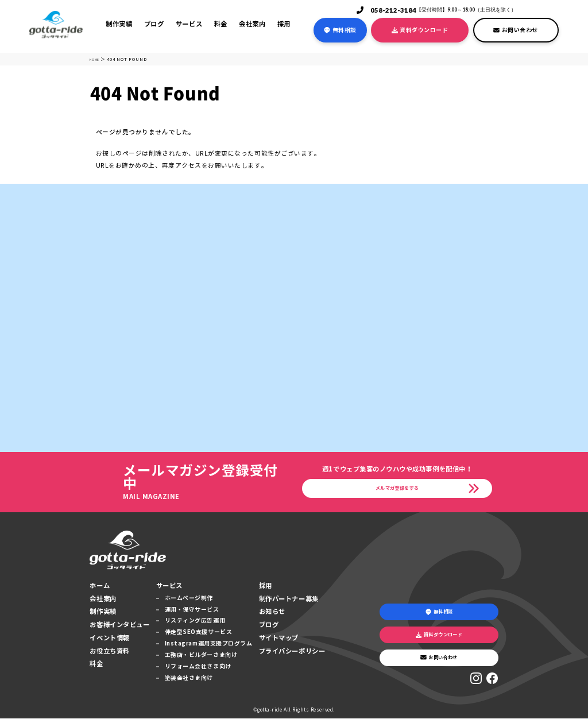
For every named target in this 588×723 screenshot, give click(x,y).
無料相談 (340, 30)
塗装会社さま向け (189, 682)
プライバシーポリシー (292, 655)
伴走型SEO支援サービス (198, 637)
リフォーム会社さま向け (198, 670)
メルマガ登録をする (397, 491)
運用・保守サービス (192, 614)
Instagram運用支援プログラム (209, 648)
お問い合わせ (515, 30)
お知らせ (272, 616)
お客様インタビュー (119, 629)
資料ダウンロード (420, 30)
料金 (221, 24)
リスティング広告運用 (195, 625)
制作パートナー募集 (289, 603)
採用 (284, 24)
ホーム (100, 590)
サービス (189, 24)
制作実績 (119, 24)
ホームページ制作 (189, 602)
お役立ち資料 (109, 655)
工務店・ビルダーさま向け (201, 660)
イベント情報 (109, 642)
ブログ (154, 24)
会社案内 (252, 24)
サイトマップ (279, 642)
